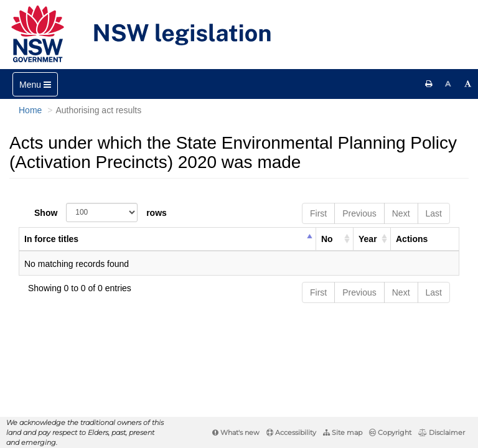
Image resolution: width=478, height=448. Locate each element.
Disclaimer (442, 432)
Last (434, 213)
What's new (236, 432)
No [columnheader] (327, 239)
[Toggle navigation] (35, 84)
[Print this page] (429, 84)
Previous (359, 213)
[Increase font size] (468, 84)
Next (401, 213)
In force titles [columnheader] (51, 239)
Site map (343, 432)
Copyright (390, 432)
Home (30, 110)
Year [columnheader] (368, 239)
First (318, 213)
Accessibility (291, 432)
